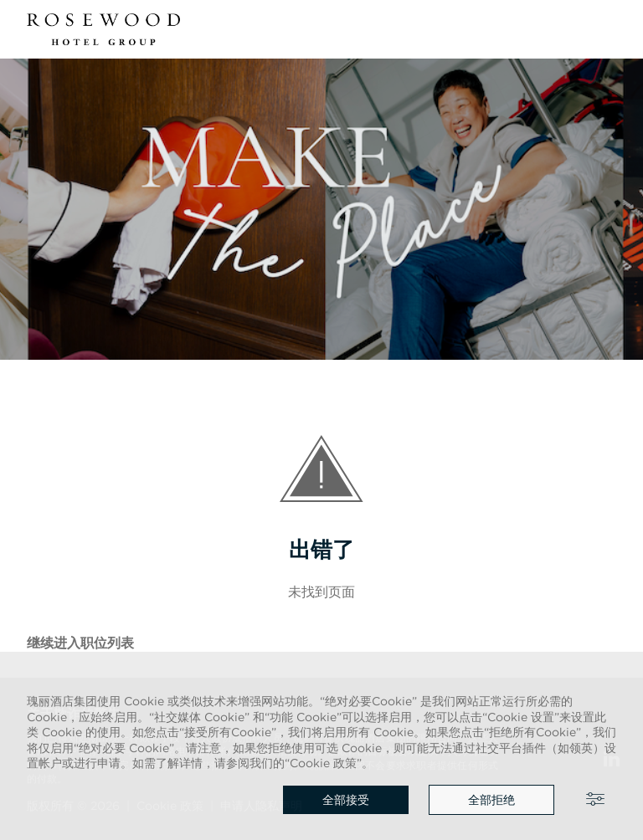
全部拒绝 (491, 800)
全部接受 (346, 800)
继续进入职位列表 (80, 643)
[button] (606, 29)
